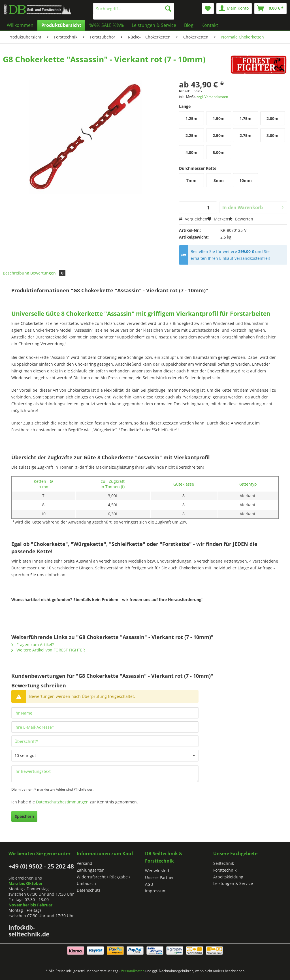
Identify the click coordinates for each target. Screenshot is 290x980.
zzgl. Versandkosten (212, 97)
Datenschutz (89, 890)
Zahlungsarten (91, 870)
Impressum (156, 891)
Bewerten (241, 219)
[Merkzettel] (208, 8)
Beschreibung (16, 273)
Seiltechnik (224, 863)
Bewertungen (48, 273)
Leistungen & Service (233, 883)
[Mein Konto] (234, 8)
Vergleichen (193, 219)
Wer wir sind (157, 871)
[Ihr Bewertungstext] (105, 774)
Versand (85, 863)
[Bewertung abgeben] (105, 756)
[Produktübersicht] (61, 25)
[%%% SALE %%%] (106, 25)
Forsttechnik (225, 870)
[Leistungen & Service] (154, 25)
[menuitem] (134, 11)
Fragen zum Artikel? (33, 645)
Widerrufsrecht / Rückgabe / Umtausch (104, 880)
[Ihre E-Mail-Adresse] (105, 727)
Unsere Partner (159, 877)
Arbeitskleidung (228, 877)
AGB (149, 884)
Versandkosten (133, 971)
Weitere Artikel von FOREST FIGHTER (48, 650)
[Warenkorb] (270, 8)
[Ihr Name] (105, 713)
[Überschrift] (105, 741)
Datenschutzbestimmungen (62, 802)
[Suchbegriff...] (134, 8)
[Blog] (189, 25)
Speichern (24, 816)
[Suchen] (168, 8)
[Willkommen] (20, 25)
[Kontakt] (210, 25)
